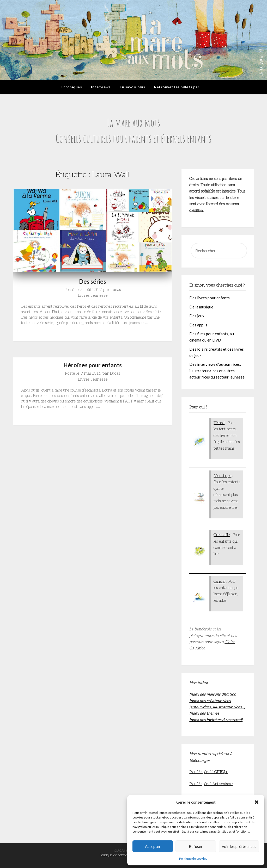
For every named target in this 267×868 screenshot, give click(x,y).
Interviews (101, 87)
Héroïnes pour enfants (93, 365)
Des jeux (197, 316)
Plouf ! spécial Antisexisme (211, 784)
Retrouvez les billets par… (178, 87)
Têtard (219, 423)
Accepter (153, 846)
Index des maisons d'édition (213, 694)
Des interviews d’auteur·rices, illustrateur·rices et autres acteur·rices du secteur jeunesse (217, 371)
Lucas (116, 290)
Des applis (198, 325)
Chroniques (71, 87)
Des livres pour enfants (210, 298)
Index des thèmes (204, 713)
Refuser (196, 846)
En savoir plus (132, 87)
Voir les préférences (239, 846)
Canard (219, 581)
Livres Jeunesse (93, 296)
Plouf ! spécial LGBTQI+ (208, 772)
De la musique (201, 307)
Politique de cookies (193, 858)
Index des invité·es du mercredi (216, 720)
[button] (257, 802)
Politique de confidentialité (119, 855)
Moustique (222, 476)
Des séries (93, 281)
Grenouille (222, 535)
